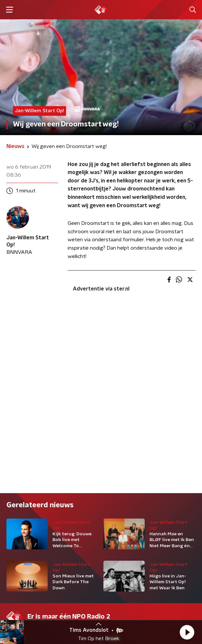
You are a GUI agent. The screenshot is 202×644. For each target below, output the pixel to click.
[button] (187, 632)
